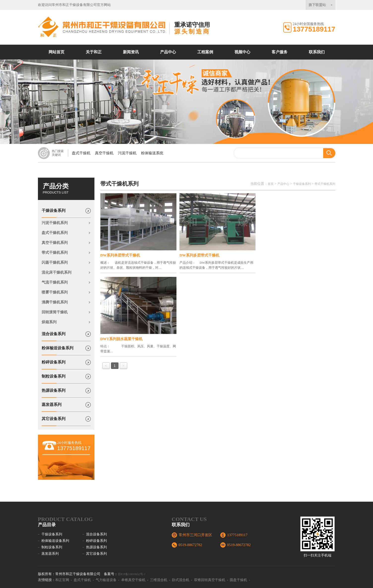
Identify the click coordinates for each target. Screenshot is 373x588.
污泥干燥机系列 (55, 223)
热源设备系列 (54, 393)
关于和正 (94, 52)
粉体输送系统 (152, 153)
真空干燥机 (104, 153)
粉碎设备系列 (54, 365)
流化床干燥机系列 (57, 272)
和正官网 (62, 580)
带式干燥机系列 (55, 253)
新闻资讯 (131, 52)
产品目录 (47, 525)
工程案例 (205, 52)
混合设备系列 (54, 336)
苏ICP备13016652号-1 (132, 574)
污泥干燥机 (127, 153)
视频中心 (242, 52)
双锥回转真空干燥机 (210, 580)
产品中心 (168, 52)
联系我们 (317, 52)
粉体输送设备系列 (57, 351)
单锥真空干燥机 (133, 580)
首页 (271, 184)
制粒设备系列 (54, 379)
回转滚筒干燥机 (55, 312)
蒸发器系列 (52, 407)
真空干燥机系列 (55, 243)
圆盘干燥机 (238, 580)
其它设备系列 (54, 421)
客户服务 (280, 52)
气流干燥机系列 (55, 282)
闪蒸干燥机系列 (55, 262)
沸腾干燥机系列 (55, 302)
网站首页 (57, 52)
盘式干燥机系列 (55, 233)
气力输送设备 (106, 580)
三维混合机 (159, 580)
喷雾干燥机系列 (55, 292)
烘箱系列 (49, 322)
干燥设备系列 (54, 213)
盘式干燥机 (81, 153)
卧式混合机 (181, 580)
